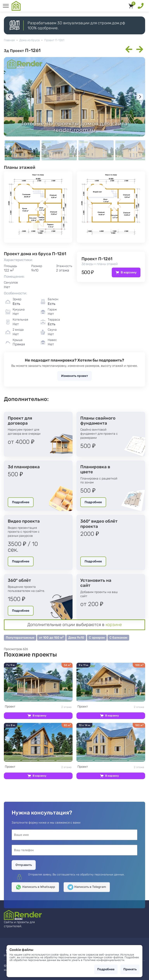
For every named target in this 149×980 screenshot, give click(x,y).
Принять (130, 969)
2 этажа (38, 707)
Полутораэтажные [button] (20, 638)
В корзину (129, 272)
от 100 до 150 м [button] (51, 637)
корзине (114, 625)
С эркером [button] (97, 638)
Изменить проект (74, 376)
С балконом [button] (118, 638)
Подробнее (21, 502)
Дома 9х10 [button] (76, 638)
